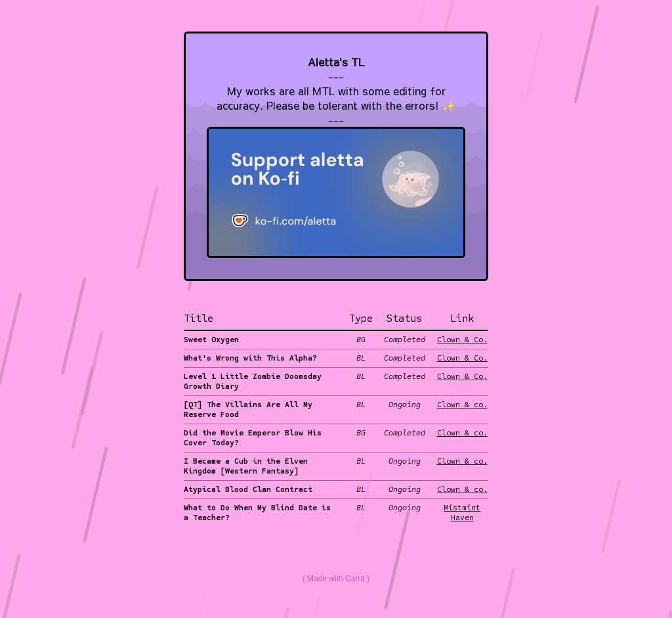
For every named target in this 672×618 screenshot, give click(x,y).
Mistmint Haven (462, 513)
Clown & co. (462, 405)
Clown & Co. (462, 340)
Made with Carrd (336, 579)
